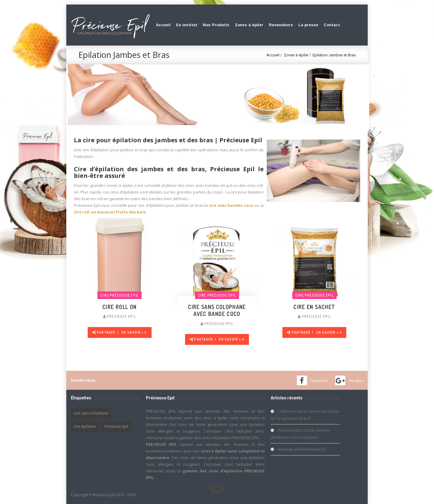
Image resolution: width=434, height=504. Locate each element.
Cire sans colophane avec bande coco (217, 310)
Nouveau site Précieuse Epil (302, 449)
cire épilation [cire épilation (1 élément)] (85, 426)
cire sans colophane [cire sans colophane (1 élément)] (91, 413)
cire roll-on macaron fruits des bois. (110, 212)
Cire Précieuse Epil (120, 295)
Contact (332, 25)
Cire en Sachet (314, 307)
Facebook (319, 380)
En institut (187, 25)
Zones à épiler (249, 25)
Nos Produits (216, 25)
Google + (357, 380)
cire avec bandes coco (231, 205)
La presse (308, 25)
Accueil (163, 25)
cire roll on (120, 307)
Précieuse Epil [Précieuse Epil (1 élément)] (116, 426)
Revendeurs (281, 25)
